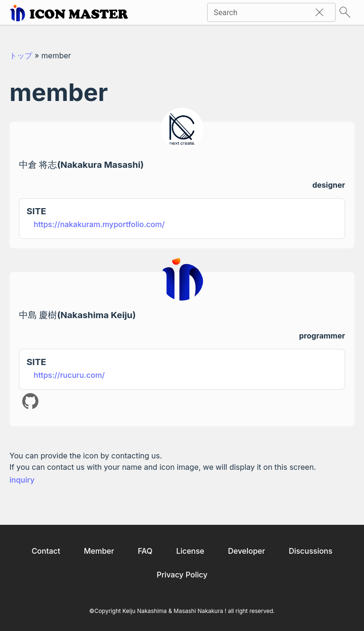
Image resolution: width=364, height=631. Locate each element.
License (190, 551)
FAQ (145, 551)
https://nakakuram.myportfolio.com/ (99, 224)
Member (99, 551)
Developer (246, 551)
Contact (46, 551)
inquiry (22, 480)
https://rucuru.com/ (69, 375)
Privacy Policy (182, 575)
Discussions (310, 551)
